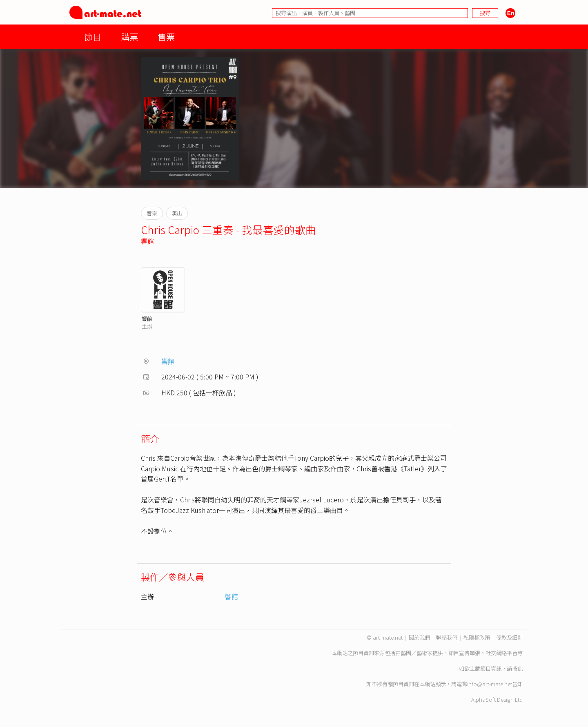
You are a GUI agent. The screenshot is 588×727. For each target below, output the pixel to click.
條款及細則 (509, 637)
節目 (93, 37)
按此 (517, 668)
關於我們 (419, 637)
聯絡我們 (447, 637)
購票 (129, 37)
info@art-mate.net (490, 684)
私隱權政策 (477, 637)
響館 (147, 241)
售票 (166, 37)
